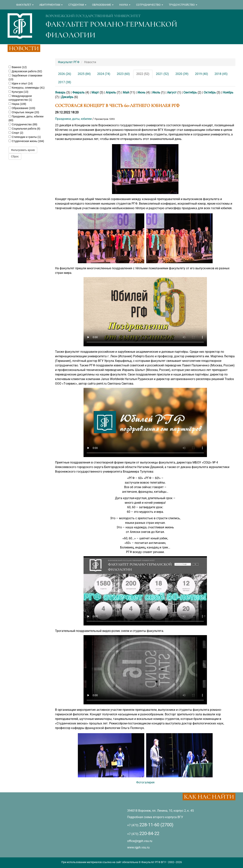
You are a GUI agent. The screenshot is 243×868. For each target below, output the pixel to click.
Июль (156, 92)
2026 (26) (65, 74)
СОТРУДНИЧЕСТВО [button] (150, 5)
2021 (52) (162, 74)
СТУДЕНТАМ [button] (77, 5)
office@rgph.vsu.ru (140, 841)
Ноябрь (228, 92)
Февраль (79, 92)
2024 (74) (104, 74)
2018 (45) (221, 74)
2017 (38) (65, 82)
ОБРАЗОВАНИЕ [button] (103, 5)
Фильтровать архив (23, 150)
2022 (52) (143, 74)
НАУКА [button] (125, 5)
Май (126, 92)
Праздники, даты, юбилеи (73, 119)
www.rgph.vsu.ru (138, 847)
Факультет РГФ (69, 62)
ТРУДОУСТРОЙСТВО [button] (183, 5)
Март (95, 92)
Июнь (141, 92)
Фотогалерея (145, 782)
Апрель (111, 92)
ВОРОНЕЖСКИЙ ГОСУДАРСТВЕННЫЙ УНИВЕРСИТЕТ (93, 16)
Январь (60, 92)
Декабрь (67, 97)
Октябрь (210, 92)
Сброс (15, 156)
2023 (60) (123, 74)
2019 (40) (202, 74)
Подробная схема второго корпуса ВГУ (155, 817)
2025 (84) (84, 74)
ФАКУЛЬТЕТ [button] (25, 5)
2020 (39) (182, 74)
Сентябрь (190, 92)
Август (172, 92)
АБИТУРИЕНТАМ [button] (51, 5)
